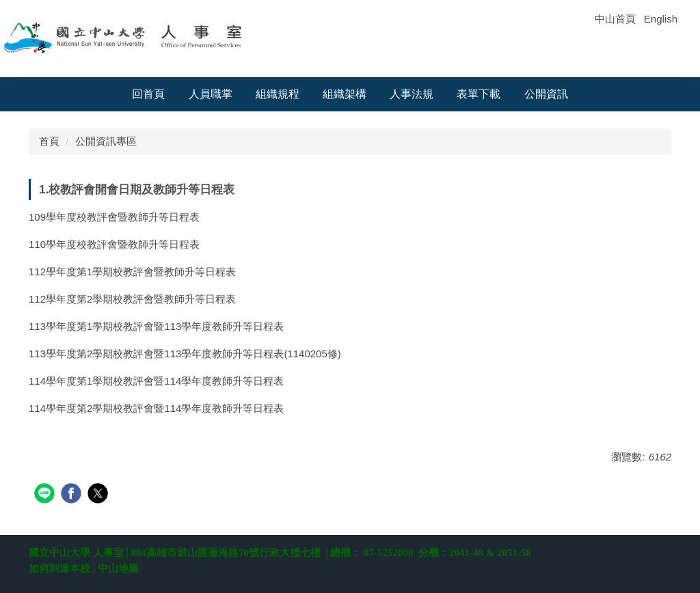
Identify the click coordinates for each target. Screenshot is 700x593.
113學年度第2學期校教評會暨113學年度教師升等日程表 (156, 354)
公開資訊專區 (106, 141)
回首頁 (148, 94)
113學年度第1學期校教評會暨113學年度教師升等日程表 (156, 326)
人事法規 (412, 94)
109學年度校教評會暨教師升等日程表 (114, 217)
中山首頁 (615, 19)
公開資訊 (546, 94)
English (661, 19)
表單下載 (479, 94)
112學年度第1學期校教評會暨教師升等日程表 (132, 272)
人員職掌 (211, 94)
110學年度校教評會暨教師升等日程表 (114, 244)
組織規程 (278, 94)
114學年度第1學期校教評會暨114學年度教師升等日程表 (156, 381)
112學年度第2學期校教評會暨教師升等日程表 (132, 299)
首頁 (49, 141)
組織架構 (345, 94)
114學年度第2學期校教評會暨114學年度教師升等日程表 (156, 408)
